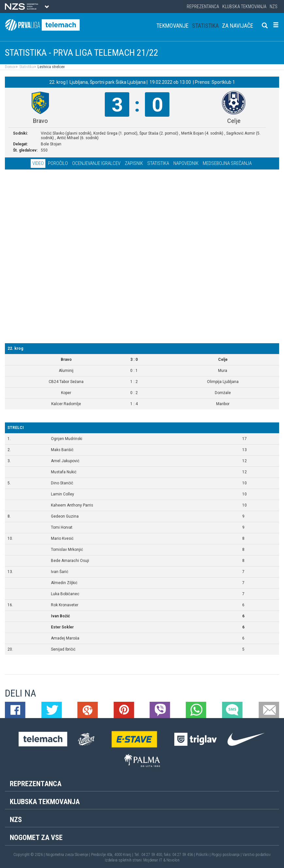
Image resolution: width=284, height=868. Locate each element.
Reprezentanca (203, 7)
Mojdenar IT (153, 860)
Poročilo (58, 163)
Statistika (205, 26)
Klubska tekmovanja (244, 7)
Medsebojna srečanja (227, 163)
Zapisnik (134, 163)
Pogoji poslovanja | (227, 855)
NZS (274, 7)
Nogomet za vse (36, 838)
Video (38, 163)
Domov (10, 67)
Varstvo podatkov (257, 855)
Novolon (173, 860)
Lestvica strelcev (51, 67)
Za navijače (238, 26)
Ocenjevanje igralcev (96, 163)
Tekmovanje (173, 26)
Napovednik (186, 163)
